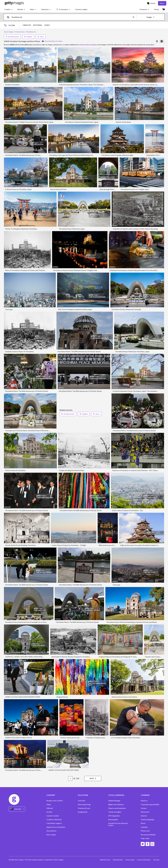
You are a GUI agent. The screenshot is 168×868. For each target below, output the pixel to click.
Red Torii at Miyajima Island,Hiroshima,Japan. (75, 309)
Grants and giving (147, 819)
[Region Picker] (17, 809)
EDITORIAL (38, 25)
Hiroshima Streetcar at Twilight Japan (135, 189)
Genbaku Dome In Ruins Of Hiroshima (19, 351)
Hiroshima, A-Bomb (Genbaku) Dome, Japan (82, 122)
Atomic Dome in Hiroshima (15, 470)
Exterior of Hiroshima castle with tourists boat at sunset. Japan (136, 85)
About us (144, 801)
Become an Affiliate (148, 835)
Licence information (144, 860)
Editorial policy (118, 860)
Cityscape (9, 309)
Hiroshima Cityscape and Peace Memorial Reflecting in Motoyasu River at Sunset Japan (82, 155)
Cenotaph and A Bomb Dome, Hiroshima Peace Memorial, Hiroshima (31, 430)
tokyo (41, 37)
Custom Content (53, 816)
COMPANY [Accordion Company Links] (145, 795)
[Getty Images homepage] (14, 3)
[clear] (134, 17)
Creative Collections (54, 819)
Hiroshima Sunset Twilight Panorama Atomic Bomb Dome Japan (29, 122)
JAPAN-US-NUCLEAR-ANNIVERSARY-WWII (23, 697)
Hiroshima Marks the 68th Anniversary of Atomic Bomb (81, 510)
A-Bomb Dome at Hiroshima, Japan (18, 189)
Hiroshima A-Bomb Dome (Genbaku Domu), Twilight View (75, 270)
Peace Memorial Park (58, 189)
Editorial (50, 808)
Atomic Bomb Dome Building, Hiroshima (20, 545)
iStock (143, 823)
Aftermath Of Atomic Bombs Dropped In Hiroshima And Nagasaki (76, 657)
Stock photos (51, 831)
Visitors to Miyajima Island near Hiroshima (21, 229)
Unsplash (144, 827)
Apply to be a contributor (56, 827)
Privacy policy (130, 860)
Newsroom (145, 812)
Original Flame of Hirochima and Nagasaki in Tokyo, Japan (121, 657)
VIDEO (47, 25)
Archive (49, 812)
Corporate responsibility (150, 804)
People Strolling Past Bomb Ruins (72, 470)
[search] (9, 17)
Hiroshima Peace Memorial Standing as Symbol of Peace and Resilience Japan (135, 622)
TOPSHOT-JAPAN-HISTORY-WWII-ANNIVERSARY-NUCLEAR (30, 657)
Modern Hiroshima (12, 85)
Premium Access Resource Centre (118, 824)
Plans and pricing (84, 804)
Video (49, 804)
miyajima (28, 37)
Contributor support (54, 823)
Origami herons (62, 697)
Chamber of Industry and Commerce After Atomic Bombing (135, 229)
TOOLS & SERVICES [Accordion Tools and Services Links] (116, 795)
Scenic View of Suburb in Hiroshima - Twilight (69, 545)
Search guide (113, 819)
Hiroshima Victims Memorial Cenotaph (126, 309)
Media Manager (114, 801)
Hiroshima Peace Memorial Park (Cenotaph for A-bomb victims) (29, 622)
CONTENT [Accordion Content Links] (51, 795)
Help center (145, 838)
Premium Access (84, 808)
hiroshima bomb (12, 37)
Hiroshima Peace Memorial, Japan (72, 229)
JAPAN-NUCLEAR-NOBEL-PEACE (18, 738)
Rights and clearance (116, 804)
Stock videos (51, 835)
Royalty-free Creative (55, 801)
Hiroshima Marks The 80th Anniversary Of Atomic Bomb (27, 155)
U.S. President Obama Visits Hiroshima (125, 738)
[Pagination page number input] (70, 778)
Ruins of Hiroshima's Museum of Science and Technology (26, 270)
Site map (156, 860)
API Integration (114, 816)
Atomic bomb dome (123, 122)
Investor (144, 816)
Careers (144, 808)
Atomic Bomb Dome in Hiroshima (124, 697)
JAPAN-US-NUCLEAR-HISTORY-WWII (64, 770)
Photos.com (145, 831)
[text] (72, 17)
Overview (81, 801)
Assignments (83, 812)
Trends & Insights (115, 812)
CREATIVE (27, 25)
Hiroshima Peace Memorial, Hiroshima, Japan (132, 351)
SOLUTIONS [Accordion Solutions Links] (83, 795)
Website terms (105, 860)
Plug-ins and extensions (117, 808)
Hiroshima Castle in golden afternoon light (117, 155)
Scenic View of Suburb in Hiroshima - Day (127, 510)
